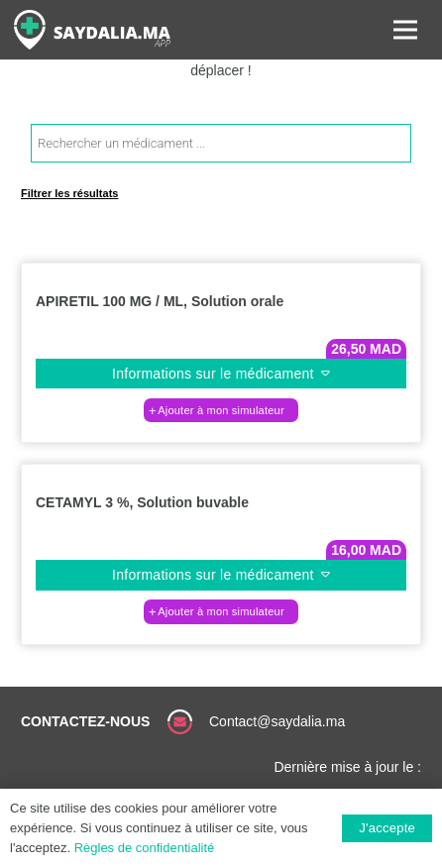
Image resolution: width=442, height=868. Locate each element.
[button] (221, 410)
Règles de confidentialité (145, 848)
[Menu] (405, 30)
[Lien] (92, 30)
